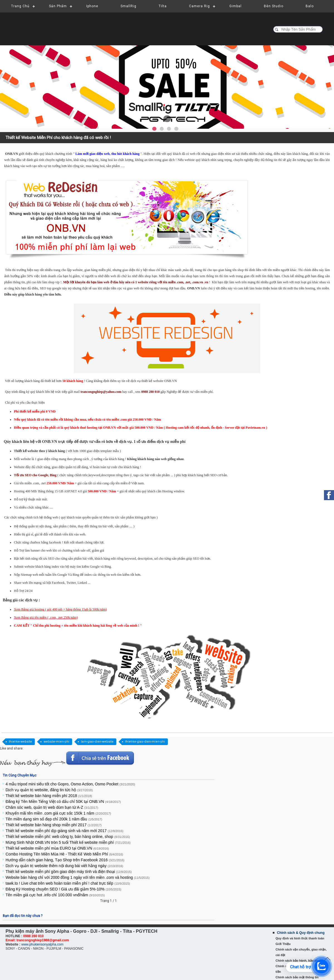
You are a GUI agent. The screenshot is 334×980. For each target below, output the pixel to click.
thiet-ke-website (20, 742)
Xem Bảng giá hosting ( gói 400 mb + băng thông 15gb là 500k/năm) (60, 609)
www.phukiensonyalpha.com (42, 944)
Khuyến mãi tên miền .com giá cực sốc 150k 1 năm (58, 813)
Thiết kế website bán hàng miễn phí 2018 (49, 796)
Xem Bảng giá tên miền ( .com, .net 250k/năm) (46, 617)
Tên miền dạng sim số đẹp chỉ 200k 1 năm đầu (54, 819)
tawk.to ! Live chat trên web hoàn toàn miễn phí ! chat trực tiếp (68, 883)
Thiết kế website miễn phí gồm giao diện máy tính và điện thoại (69, 872)
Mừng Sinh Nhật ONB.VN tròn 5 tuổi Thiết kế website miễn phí (68, 842)
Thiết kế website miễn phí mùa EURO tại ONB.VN (57, 848)
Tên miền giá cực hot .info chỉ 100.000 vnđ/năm (55, 895)
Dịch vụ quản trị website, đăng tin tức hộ (49, 790)
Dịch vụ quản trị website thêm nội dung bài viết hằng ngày (64, 866)
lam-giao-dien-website (97, 742)
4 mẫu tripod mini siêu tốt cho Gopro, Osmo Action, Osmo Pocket (70, 784)
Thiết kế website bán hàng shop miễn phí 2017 (54, 825)
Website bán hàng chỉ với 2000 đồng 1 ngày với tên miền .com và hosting (78, 877)
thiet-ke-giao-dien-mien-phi (145, 742)
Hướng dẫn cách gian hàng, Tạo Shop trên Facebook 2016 (65, 860)
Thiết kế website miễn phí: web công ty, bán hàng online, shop (68, 837)
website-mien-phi (57, 742)
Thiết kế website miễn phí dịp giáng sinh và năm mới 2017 (64, 831)
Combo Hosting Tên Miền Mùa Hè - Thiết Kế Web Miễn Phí (64, 854)
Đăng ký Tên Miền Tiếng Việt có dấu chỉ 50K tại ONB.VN (63, 802)
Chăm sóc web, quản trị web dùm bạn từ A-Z (52, 807)
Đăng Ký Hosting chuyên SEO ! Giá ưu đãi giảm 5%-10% (63, 889)
